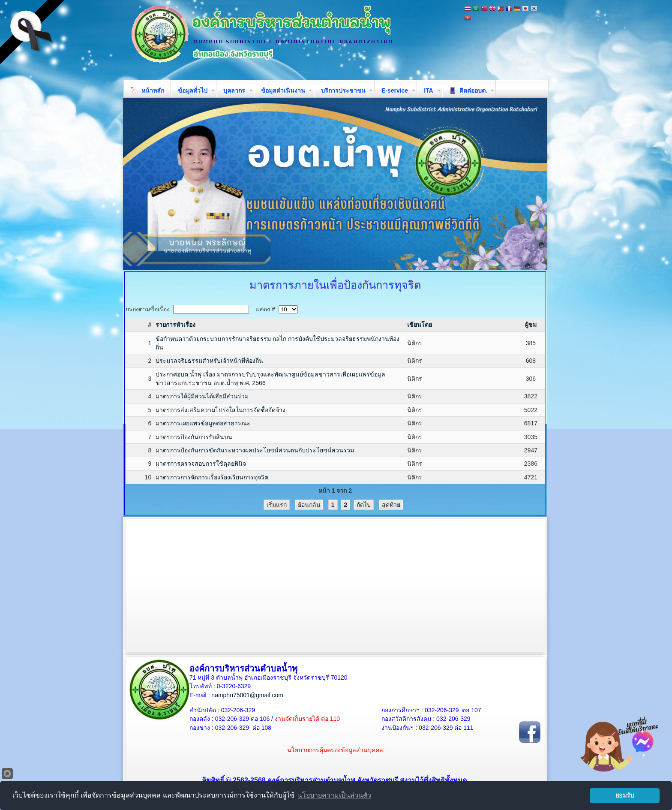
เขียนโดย (420, 325)
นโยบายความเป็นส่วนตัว (334, 795)
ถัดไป (364, 505)
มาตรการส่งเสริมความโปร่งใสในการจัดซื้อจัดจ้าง (220, 410)
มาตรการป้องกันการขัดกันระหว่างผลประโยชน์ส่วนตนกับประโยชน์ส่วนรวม (255, 450)
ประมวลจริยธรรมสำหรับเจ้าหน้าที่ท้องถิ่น (209, 361)
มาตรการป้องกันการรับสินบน (194, 437)
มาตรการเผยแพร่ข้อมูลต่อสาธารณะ (203, 423)
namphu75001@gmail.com (247, 695)
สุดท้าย (391, 505)
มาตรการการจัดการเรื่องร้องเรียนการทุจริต (212, 477)
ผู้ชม (531, 325)
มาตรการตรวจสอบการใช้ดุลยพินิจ (201, 464)
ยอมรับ (625, 795)
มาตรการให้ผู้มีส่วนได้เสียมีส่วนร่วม (202, 396)
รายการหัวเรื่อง (175, 325)
